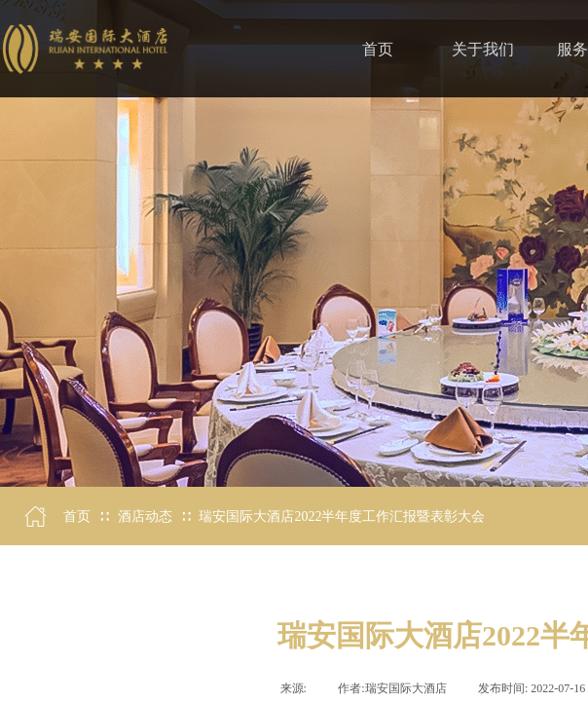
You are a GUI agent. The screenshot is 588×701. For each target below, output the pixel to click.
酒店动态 (145, 517)
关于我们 (483, 49)
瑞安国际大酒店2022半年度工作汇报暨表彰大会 (342, 517)
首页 (77, 517)
